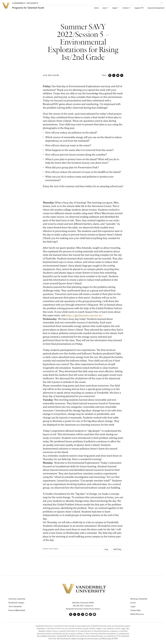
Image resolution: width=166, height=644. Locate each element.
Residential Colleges (16, 603)
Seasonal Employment (156, 8)
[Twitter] (110, 75)
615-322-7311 (78, 606)
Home (96, 8)
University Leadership (17, 599)
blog (106, 550)
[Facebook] (114, 75)
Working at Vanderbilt (139, 599)
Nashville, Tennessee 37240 (83, 603)
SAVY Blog (117, 550)
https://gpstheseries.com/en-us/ (84, 316)
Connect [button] (126, 8)
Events (133, 603)
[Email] (118, 75)
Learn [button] (105, 8)
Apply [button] (115, 8)
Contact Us (89, 606)
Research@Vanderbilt (17, 610)
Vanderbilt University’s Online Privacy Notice (83, 609)
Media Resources (137, 614)
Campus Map (136, 610)
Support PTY (139, 8)
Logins (133, 607)
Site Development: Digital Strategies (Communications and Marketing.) (84, 639)
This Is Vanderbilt (15, 607)
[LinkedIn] (122, 75)
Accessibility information (47, 636)
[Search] (162, 2)
